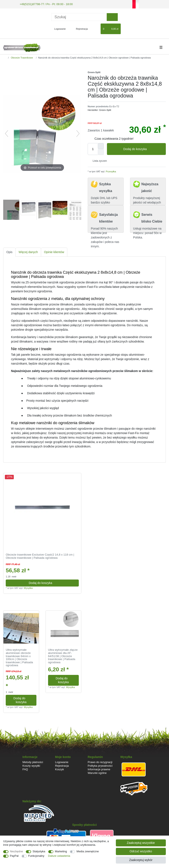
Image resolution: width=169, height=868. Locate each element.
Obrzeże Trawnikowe (22, 57)
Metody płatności (33, 762)
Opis (9, 252)
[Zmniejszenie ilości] (101, 152)
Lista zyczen (98, 160)
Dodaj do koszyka (143, 149)
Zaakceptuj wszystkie (141, 843)
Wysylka (28, 588)
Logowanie (62, 762)
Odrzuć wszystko (141, 851)
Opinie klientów (54, 252)
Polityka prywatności (100, 765)
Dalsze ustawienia (59, 856)
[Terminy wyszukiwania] (79, 17)
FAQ (25, 769)
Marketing (61, 851)
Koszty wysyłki (31, 765)
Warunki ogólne (97, 773)
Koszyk (60, 769)
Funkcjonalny (36, 856)
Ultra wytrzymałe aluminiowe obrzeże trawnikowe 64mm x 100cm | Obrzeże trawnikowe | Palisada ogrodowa (19, 657)
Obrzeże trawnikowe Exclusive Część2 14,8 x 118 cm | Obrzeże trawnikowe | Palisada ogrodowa (40, 556)
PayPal (14, 856)
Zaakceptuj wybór (141, 860)
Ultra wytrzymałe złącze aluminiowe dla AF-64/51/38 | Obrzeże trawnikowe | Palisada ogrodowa (63, 656)
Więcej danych (28, 252)
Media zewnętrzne (88, 851)
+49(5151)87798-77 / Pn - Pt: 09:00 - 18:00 (43, 4)
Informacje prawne (99, 769)
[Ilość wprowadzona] (93, 149)
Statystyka (39, 851)
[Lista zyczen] (95, 28)
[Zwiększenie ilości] (101, 146)
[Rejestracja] (80, 28)
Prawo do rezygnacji (100, 762)
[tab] (9, 252)
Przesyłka (111, 171)
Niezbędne (17, 851)
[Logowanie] (58, 28)
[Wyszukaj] (112, 17)
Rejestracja (62, 765)
